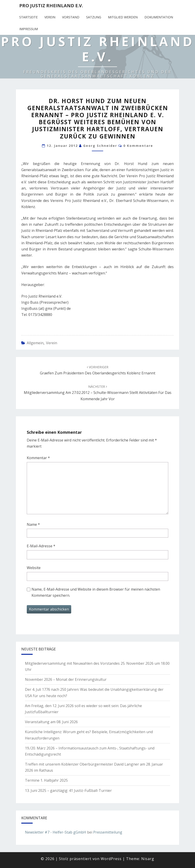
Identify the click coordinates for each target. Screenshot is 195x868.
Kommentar (38, 458)
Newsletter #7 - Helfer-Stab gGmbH (56, 832)
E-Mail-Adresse (41, 546)
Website (34, 568)
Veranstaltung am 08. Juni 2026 (51, 722)
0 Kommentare (138, 146)
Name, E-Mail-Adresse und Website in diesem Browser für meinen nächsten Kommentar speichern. (96, 592)
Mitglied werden (123, 17)
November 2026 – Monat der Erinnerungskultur (66, 679)
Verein (50, 17)
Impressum (29, 29)
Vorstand (71, 17)
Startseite (28, 17)
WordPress (111, 859)
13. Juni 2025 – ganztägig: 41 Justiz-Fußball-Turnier (68, 790)
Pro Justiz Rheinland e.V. (51, 6)
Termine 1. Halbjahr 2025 (46, 780)
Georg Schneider (100, 146)
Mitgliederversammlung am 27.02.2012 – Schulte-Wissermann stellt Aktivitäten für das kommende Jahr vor (98, 393)
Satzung (94, 17)
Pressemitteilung (108, 832)
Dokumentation (159, 17)
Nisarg (148, 859)
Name (33, 524)
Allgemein (35, 343)
